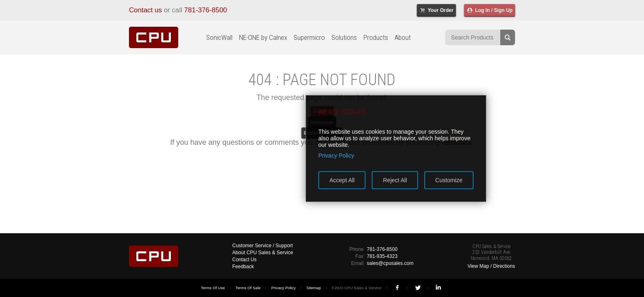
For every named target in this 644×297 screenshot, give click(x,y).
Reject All (395, 180)
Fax (359, 256)
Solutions (344, 37)
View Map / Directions (491, 266)
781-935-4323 (382, 256)
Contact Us (245, 260)
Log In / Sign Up (490, 10)
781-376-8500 (206, 10)
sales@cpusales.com (390, 263)
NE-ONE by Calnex (263, 37)
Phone (356, 249)
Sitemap (314, 288)
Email (357, 263)
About (403, 37)
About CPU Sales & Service (263, 253)
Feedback (243, 267)
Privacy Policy (283, 288)
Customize (449, 180)
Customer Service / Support (263, 246)
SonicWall (219, 37)
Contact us (145, 10)
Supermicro (309, 37)
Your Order (436, 10)
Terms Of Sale (248, 288)
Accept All (342, 180)
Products (376, 37)
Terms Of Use (213, 288)
